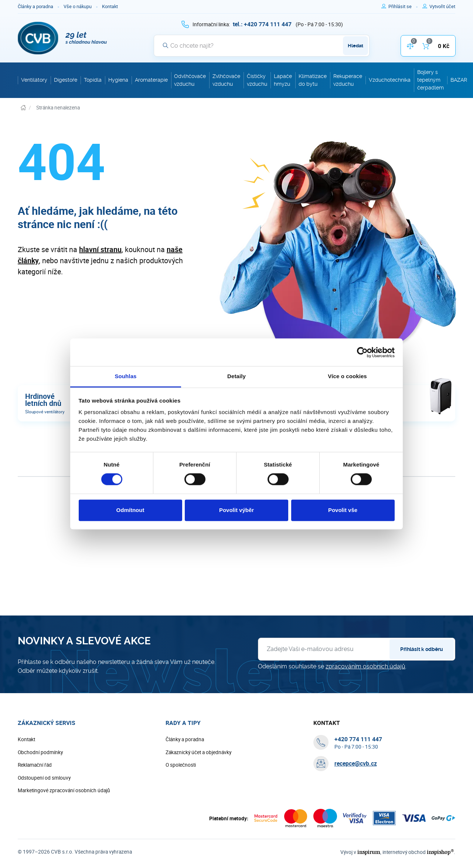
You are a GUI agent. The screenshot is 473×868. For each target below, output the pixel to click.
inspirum (369, 852)
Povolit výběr (236, 510)
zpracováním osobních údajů (365, 666)
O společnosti (181, 765)
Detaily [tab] (236, 376)
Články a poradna (35, 6)
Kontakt (110, 6)
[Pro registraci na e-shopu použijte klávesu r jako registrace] (442, 7)
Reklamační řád (35, 765)
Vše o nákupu (78, 6)
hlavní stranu (100, 249)
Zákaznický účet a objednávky (198, 752)
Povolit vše (343, 510)
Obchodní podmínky (40, 752)
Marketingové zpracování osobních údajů (64, 790)
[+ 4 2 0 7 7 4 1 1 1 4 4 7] (262, 24)
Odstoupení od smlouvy (44, 778)
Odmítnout (130, 510)
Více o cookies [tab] (347, 376)
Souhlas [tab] (125, 376)
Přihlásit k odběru (422, 649)
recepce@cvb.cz (356, 763)
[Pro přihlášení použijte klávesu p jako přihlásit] (403, 7)
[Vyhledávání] (262, 45)
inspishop (440, 852)
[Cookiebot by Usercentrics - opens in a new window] (362, 352)
